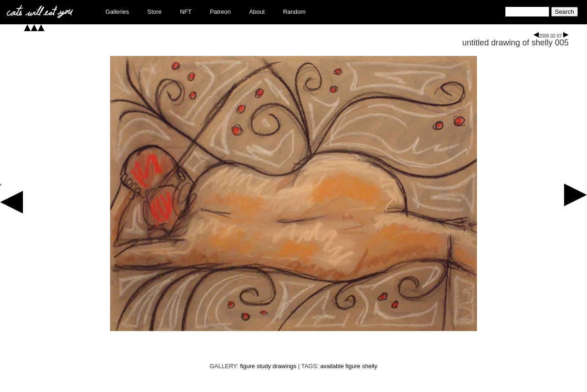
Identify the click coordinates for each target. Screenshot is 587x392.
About (257, 12)
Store (154, 12)
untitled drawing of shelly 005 (515, 43)
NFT (186, 12)
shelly (369, 366)
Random (294, 12)
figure (353, 366)
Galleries (117, 12)
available (332, 366)
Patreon (221, 12)
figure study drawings (269, 366)
